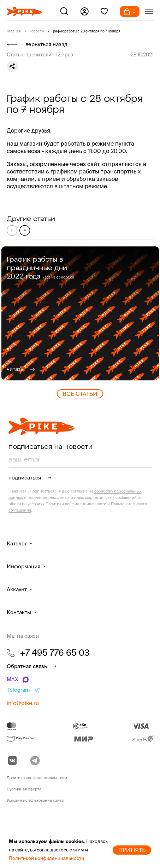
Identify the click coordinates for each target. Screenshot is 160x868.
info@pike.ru (23, 703)
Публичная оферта (24, 789)
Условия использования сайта (35, 800)
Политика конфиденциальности (37, 778)
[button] (25, 230)
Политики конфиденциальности (76, 504)
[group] (80, 313)
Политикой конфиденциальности (46, 858)
